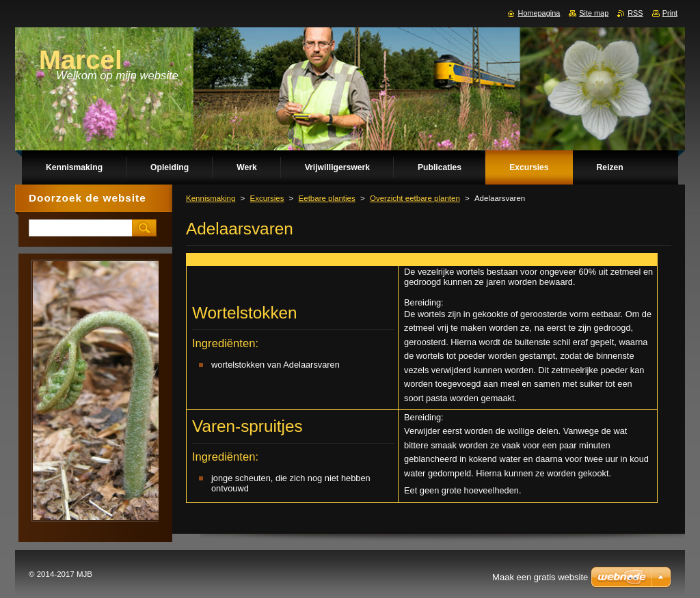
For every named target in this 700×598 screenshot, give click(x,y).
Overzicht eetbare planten (415, 198)
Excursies (267, 198)
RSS (635, 13)
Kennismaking (211, 198)
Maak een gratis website (540, 577)
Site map (594, 13)
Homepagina (539, 13)
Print (670, 13)
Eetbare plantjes (327, 198)
